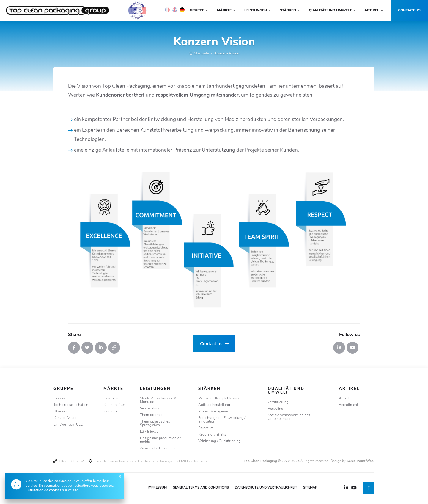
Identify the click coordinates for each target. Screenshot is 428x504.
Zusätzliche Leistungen (158, 448)
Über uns (61, 412)
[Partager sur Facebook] (74, 348)
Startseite (199, 54)
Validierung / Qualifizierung (219, 441)
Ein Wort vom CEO (68, 425)
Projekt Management (215, 412)
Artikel (344, 398)
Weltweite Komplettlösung (219, 398)
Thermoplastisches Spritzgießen (155, 423)
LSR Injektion (150, 432)
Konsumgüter (114, 405)
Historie (60, 398)
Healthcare (112, 398)
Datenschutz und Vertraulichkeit (266, 488)
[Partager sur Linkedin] (101, 348)
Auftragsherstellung (214, 405)
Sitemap (310, 488)
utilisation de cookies (44, 490)
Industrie (110, 412)
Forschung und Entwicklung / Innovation (222, 420)
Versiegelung (150, 409)
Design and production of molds (160, 440)
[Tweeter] (87, 348)
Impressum (157, 488)
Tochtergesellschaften (71, 405)
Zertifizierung (278, 402)
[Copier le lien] (114, 348)
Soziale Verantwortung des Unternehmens (289, 417)
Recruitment (348, 405)
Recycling (276, 409)
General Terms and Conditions (201, 488)
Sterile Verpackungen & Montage (158, 400)
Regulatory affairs (212, 435)
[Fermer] (120, 476)
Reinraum (206, 428)
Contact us (409, 10)
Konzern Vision (227, 54)
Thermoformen (152, 415)
